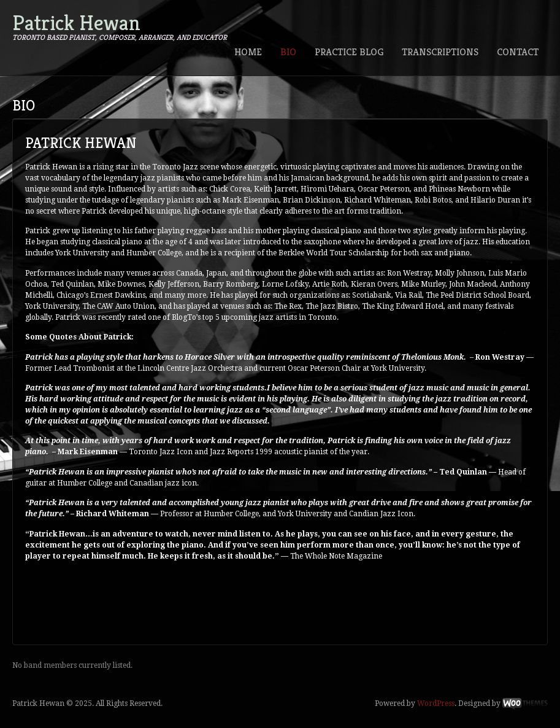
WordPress (436, 703)
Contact (518, 52)
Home (248, 52)
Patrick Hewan (76, 23)
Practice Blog (349, 52)
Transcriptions (440, 52)
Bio (288, 52)
